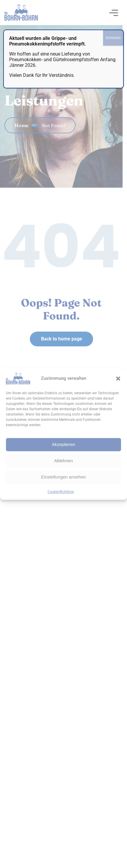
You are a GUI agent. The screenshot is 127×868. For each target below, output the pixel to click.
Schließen (113, 38)
